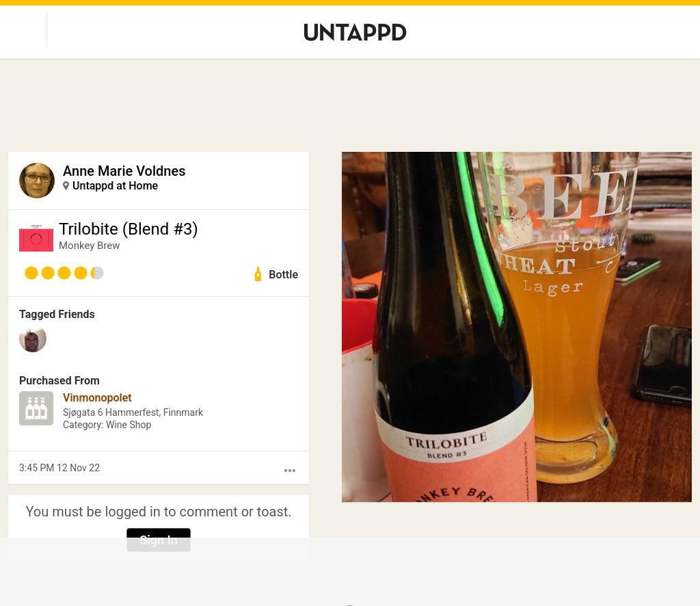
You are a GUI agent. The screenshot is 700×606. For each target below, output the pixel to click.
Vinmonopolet (97, 398)
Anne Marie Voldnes (124, 171)
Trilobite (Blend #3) (129, 229)
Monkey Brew (90, 246)
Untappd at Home (115, 186)
